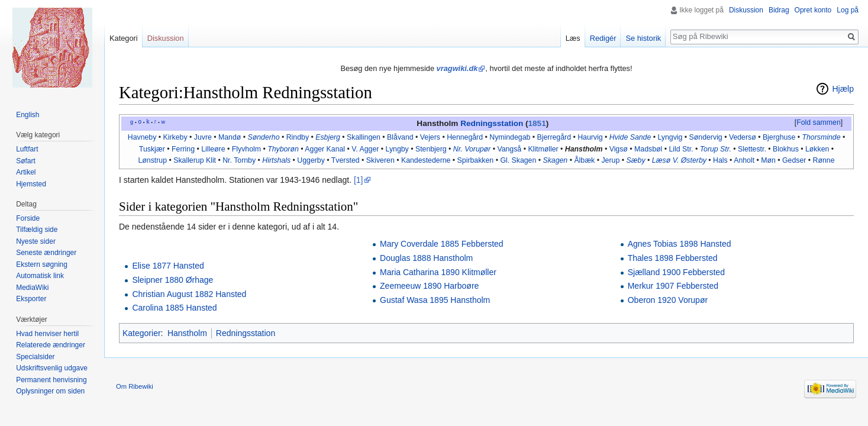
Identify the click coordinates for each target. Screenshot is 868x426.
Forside (28, 218)
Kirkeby (175, 137)
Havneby (142, 137)
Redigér (603, 38)
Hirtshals (276, 160)
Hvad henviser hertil (47, 334)
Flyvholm (246, 149)
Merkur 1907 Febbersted (673, 286)
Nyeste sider (36, 241)
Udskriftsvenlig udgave (52, 368)
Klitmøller (543, 149)
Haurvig (590, 137)
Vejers (430, 137)
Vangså (509, 149)
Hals (720, 160)
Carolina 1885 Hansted (174, 308)
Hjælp (843, 89)
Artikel (26, 172)
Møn (768, 160)
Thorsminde (822, 137)
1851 (537, 123)
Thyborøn (283, 149)
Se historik (643, 38)
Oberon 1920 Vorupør (668, 300)
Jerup (610, 160)
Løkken (817, 149)
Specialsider (35, 357)
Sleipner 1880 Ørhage (172, 280)
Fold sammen (819, 122)
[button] (818, 123)
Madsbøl (648, 149)
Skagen (555, 160)
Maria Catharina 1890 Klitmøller (438, 272)
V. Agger (365, 149)
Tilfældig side (37, 230)
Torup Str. (716, 149)
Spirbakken (476, 160)
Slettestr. (752, 149)
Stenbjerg (431, 149)
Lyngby (397, 149)
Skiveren (380, 160)
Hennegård (465, 137)
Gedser (794, 160)
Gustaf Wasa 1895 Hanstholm (435, 300)
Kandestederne (426, 160)
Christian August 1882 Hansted (189, 294)
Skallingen (364, 137)
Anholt (744, 160)
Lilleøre (213, 149)
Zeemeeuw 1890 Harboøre (429, 286)
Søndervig (706, 137)
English (28, 115)
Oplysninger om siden (50, 391)
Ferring (183, 149)
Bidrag (779, 10)
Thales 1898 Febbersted (673, 258)
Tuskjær (152, 149)
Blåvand (400, 137)
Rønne (824, 160)
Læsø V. (666, 160)
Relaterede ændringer (51, 345)
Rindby (298, 137)
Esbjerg (328, 137)
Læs (573, 38)
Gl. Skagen (518, 160)
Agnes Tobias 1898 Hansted (680, 244)
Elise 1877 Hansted (168, 266)
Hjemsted (31, 184)
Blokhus (786, 149)
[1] (359, 180)
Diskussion (746, 10)
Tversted (346, 160)
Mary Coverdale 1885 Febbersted (442, 244)
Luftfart (27, 149)
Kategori (124, 38)
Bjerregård (554, 137)
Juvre (203, 137)
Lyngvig (670, 137)
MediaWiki (32, 288)
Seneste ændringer (46, 253)
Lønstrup (152, 160)
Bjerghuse (779, 137)
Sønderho (263, 137)
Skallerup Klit (195, 160)
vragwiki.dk (457, 68)
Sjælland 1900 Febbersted (676, 272)
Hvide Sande (630, 137)
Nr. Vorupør (472, 149)
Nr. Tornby (239, 160)
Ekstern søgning (42, 264)
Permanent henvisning (51, 380)
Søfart (26, 161)
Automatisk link (40, 276)
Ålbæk (584, 160)
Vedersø (743, 137)
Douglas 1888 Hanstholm (426, 258)
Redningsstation (492, 123)
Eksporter (31, 299)
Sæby (635, 160)
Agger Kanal (325, 149)
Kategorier (142, 333)
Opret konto (813, 10)
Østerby (694, 160)
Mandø (230, 137)
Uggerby (311, 160)
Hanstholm (584, 149)
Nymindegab (510, 137)
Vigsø (619, 149)
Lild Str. (681, 149)
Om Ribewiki (135, 386)
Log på (848, 10)
